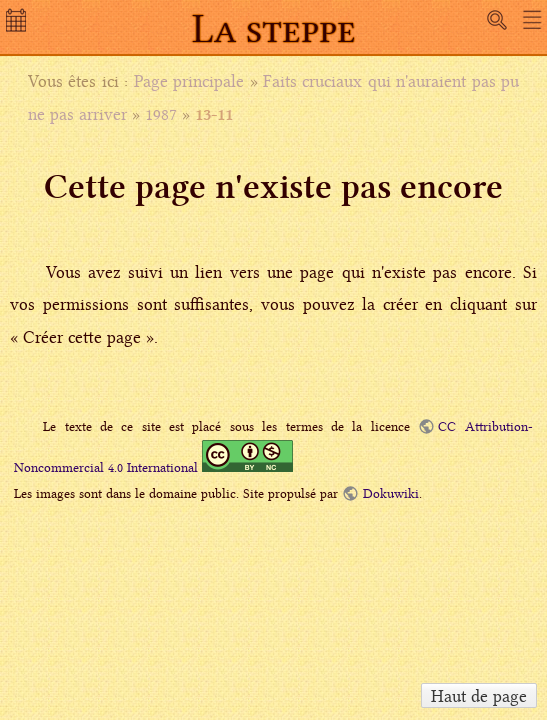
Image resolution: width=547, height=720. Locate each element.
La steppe (274, 28)
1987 (161, 114)
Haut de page (479, 696)
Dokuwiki (391, 493)
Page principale (189, 81)
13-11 (214, 114)
